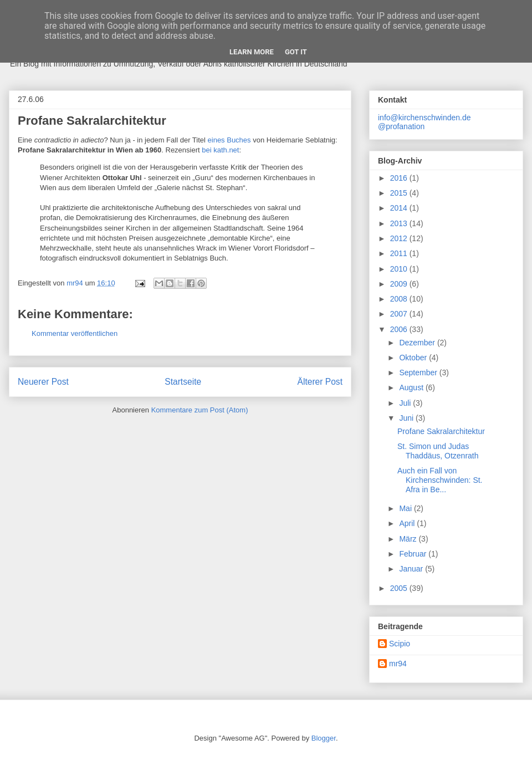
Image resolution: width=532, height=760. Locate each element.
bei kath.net (220, 150)
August (412, 387)
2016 (400, 178)
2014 (400, 208)
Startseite (183, 382)
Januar (412, 569)
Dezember (418, 343)
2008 (400, 299)
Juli (406, 403)
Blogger (324, 738)
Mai (406, 508)
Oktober (414, 358)
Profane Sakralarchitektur (441, 431)
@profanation (401, 126)
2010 (400, 269)
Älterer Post (320, 382)
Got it (296, 52)
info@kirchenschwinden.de (424, 118)
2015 (400, 193)
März (409, 539)
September (419, 373)
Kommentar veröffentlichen (75, 333)
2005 (400, 588)
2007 (400, 314)
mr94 (398, 664)
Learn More (252, 52)
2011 (400, 253)
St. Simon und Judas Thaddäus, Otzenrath (438, 451)
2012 (400, 238)
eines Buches (229, 140)
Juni (407, 418)
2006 (400, 329)
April (408, 523)
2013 (400, 223)
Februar (414, 554)
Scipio (400, 644)
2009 (400, 284)
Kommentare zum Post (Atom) (200, 410)
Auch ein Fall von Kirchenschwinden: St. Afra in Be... (440, 480)
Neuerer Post (43, 382)
